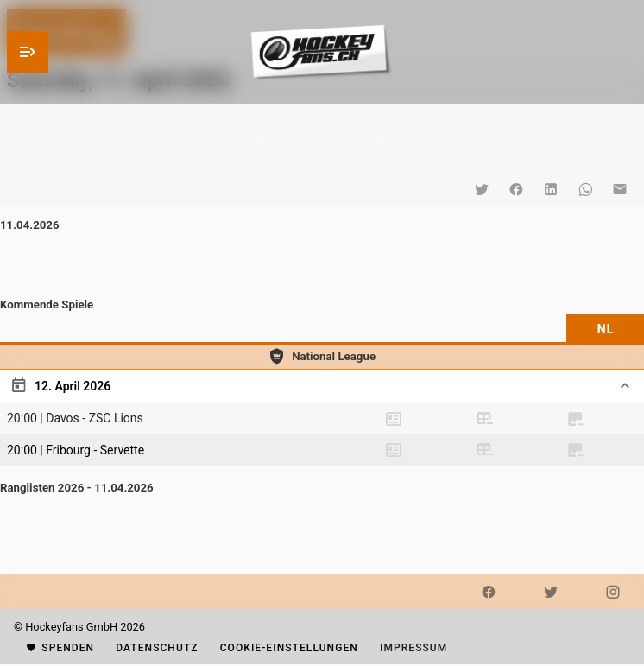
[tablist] (322, 329)
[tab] (605, 329)
